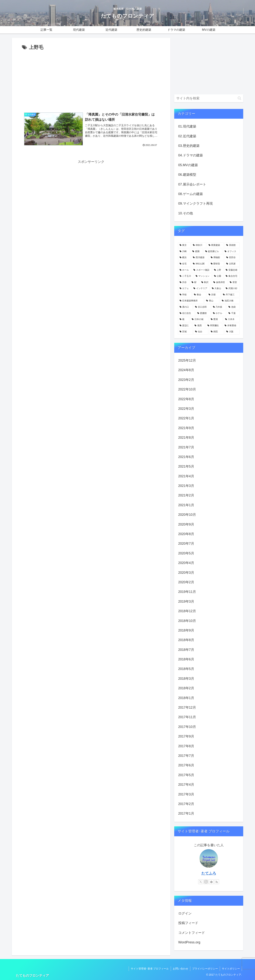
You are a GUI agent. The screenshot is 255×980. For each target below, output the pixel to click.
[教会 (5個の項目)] (199, 295)
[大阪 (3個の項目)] (232, 332)
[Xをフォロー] (201, 882)
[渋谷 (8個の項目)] (184, 282)
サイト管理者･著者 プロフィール (150, 969)
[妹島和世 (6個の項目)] (220, 282)
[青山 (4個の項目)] (212, 301)
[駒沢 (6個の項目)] (205, 282)
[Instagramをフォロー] (206, 882)
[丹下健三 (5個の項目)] (230, 295)
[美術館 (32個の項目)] (232, 245)
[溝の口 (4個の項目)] (185, 307)
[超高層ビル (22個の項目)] (213, 252)
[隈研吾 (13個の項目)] (217, 264)
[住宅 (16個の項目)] (184, 264)
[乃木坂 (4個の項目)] (219, 307)
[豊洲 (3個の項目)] (216, 319)
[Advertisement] (91, 79)
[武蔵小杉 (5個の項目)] (232, 289)
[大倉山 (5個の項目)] (217, 289)
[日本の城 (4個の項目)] (199, 319)
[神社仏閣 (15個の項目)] (200, 264)
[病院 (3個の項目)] (217, 332)
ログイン (185, 913)
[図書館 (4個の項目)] (203, 313)
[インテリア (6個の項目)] (201, 289)
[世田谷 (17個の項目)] (232, 258)
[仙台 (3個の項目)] (201, 332)
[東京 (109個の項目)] (184, 245)
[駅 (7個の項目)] (194, 282)
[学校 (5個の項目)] (185, 295)
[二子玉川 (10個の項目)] (186, 276)
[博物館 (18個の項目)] (217, 258)
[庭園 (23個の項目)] (197, 252)
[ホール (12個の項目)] (185, 270)
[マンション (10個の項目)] (203, 276)
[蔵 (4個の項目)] (184, 319)
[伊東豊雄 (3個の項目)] (231, 326)
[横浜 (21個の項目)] (184, 258)
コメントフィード (192, 933)
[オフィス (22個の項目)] (231, 252)
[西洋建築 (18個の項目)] (200, 258)
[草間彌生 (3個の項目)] (214, 326)
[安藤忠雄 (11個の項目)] (232, 270)
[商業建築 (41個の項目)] (215, 245)
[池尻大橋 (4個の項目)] (230, 301)
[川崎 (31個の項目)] (184, 252)
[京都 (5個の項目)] (214, 295)
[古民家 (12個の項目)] (232, 264)
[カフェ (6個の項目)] (185, 289)
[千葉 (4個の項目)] (233, 313)
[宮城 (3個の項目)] (185, 332)
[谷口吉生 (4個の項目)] (187, 313)
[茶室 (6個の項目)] (234, 282)
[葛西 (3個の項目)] (199, 326)
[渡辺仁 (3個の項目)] (185, 326)
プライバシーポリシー (205, 969)
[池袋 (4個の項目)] (233, 307)
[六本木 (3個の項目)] (231, 319)
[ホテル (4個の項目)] (219, 313)
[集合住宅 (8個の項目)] (232, 276)
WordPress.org (189, 942)
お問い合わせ (181, 969)
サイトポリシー (231, 969)
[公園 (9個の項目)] (218, 276)
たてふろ (209, 873)
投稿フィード (188, 923)
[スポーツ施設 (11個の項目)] (202, 270)
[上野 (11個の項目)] (218, 270)
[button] (239, 98)
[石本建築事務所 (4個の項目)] (191, 301)
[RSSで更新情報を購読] (217, 882)
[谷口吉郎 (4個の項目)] (202, 307)
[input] (209, 98)
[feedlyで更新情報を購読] (211, 882)
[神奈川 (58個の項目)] (199, 245)
